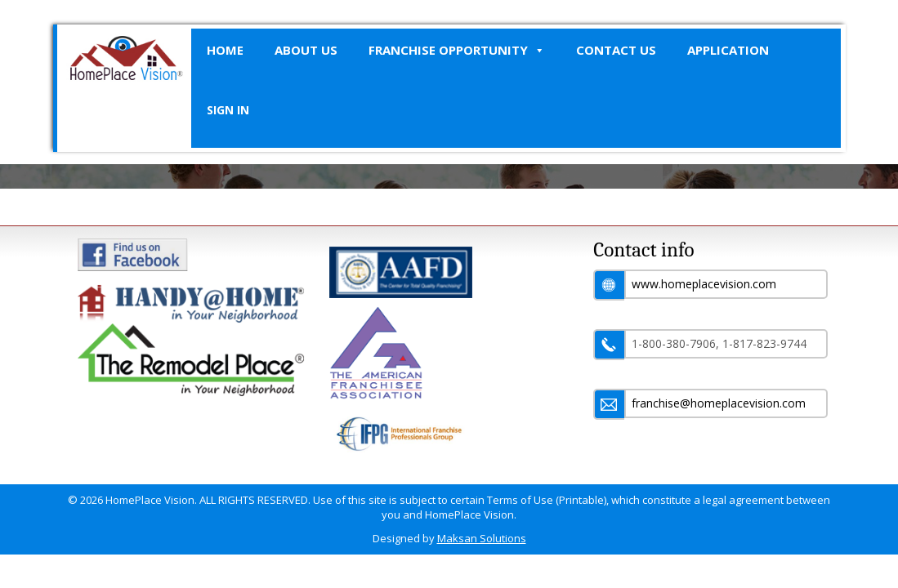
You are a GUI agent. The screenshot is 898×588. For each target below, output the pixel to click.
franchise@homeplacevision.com (719, 403)
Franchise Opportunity (457, 50)
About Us (306, 50)
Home (225, 50)
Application (728, 50)
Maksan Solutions (482, 538)
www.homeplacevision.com (704, 284)
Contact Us (616, 50)
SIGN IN (228, 110)
